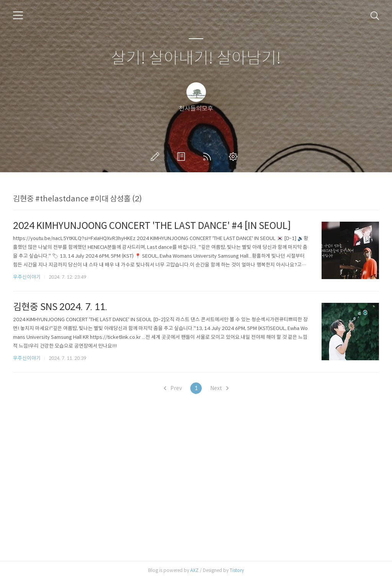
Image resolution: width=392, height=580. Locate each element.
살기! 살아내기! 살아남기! (196, 58)
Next (219, 388)
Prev (173, 388)
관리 (235, 157)
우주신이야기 (27, 277)
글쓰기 (157, 157)
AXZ (194, 570)
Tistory (237, 570)
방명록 (183, 157)
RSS (209, 157)
